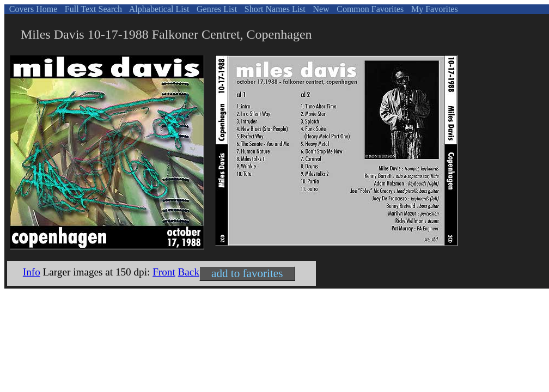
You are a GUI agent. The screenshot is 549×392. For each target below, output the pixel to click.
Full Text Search (92, 9)
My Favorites (434, 9)
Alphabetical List (158, 9)
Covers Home (32, 9)
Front (164, 272)
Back (189, 272)
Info (32, 272)
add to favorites (247, 273)
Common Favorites (369, 9)
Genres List (216, 9)
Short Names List (274, 9)
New (320, 9)
